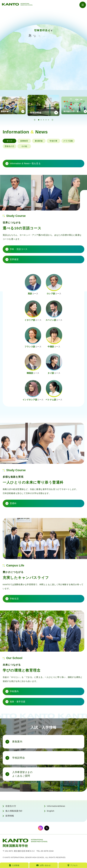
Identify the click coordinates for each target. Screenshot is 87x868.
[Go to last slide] (35, 120)
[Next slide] (52, 120)
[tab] (39, 120)
